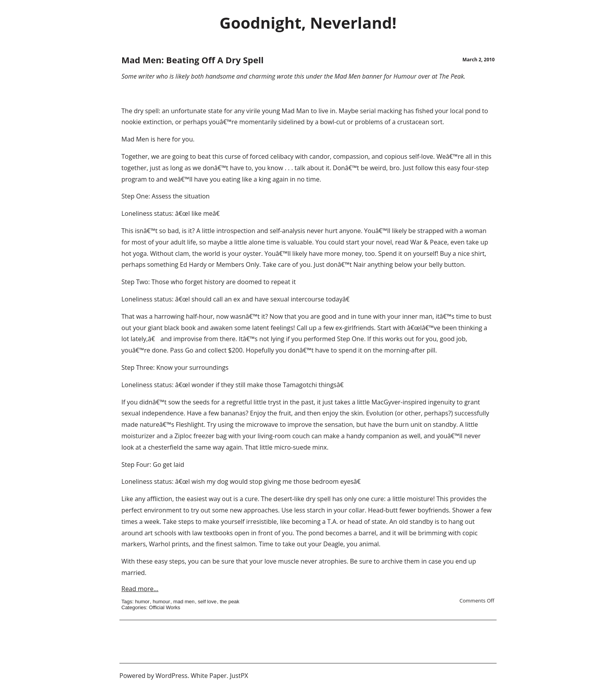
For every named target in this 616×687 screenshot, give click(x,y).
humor (142, 602)
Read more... (140, 589)
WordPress (171, 676)
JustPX (239, 676)
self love (207, 602)
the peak (229, 602)
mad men (184, 602)
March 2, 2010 (478, 60)
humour (161, 602)
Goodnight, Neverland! (308, 23)
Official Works (165, 607)
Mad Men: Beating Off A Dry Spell (192, 60)
